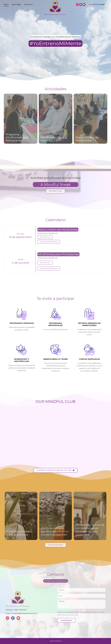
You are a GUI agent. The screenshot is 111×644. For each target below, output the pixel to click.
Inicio (6, 6)
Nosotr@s (16, 6)
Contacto (28, 6)
